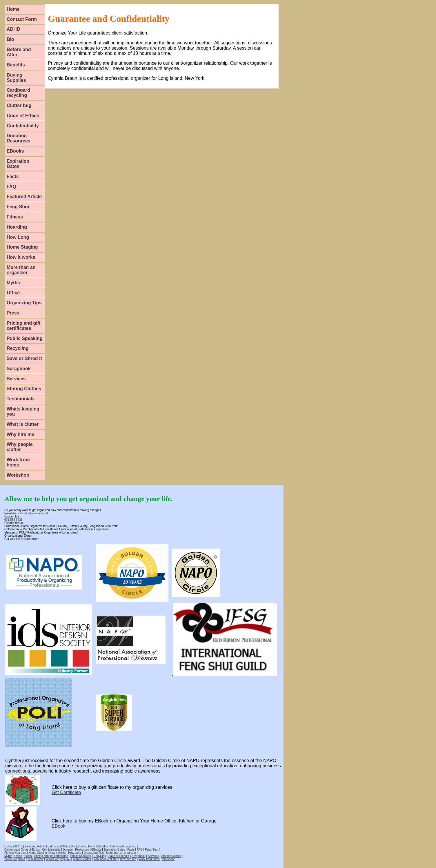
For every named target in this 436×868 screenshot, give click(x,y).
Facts (13, 177)
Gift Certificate (66, 792)
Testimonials (21, 399)
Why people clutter (20, 447)
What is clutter (23, 424)
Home (13, 9)
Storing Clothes (24, 389)
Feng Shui (18, 207)
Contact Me (12, 517)
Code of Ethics (23, 116)
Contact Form (22, 19)
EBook (58, 826)
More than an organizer (21, 270)
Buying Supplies (16, 78)
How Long (18, 237)
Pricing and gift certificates (23, 326)
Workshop (18, 475)
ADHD (13, 29)
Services (16, 379)
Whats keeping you (23, 412)
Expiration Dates (18, 164)
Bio (10, 39)
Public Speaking (25, 338)
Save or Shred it (24, 358)
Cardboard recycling (18, 93)
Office (13, 293)
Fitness (15, 217)
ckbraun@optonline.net (33, 513)
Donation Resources (19, 138)
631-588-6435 (13, 520)
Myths (13, 283)
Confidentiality (23, 126)
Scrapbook (19, 369)
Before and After (19, 52)
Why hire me (20, 434)
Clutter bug (19, 105)
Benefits (16, 65)
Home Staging (22, 247)
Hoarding (17, 227)
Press (13, 313)
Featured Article (24, 197)
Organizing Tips (24, 303)
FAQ (11, 187)
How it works (21, 257)
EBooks (15, 151)
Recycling (18, 348)
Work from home (18, 462)
